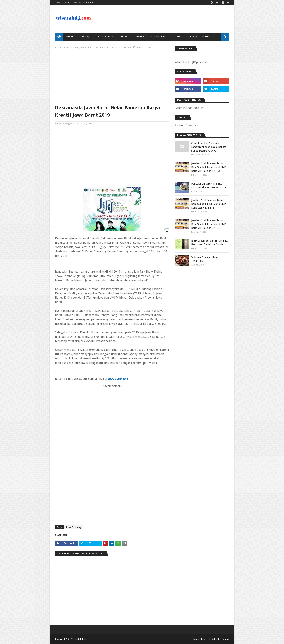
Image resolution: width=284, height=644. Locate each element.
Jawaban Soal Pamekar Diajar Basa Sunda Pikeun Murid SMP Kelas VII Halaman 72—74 (209, 224)
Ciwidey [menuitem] (140, 37)
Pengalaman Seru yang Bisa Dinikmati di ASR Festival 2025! (209, 186)
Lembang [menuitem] (124, 37)
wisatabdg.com (67, 124)
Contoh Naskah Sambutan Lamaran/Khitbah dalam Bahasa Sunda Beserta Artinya (209, 147)
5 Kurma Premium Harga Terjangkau (205, 259)
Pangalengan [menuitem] (158, 37)
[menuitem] (59, 37)
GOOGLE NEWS (118, 379)
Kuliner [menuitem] (192, 37)
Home (58, 3)
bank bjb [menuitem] (85, 37)
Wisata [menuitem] (70, 37)
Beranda (59, 48)
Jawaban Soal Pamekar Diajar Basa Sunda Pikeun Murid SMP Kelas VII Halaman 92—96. (209, 167)
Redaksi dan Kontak (83, 3)
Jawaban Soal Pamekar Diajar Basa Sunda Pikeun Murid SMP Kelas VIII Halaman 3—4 (209, 204)
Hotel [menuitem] (206, 37)
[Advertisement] (112, 76)
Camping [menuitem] (177, 37)
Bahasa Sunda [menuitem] (105, 37)
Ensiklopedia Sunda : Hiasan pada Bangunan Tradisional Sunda (210, 242)
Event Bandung (73, 48)
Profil (67, 3)
